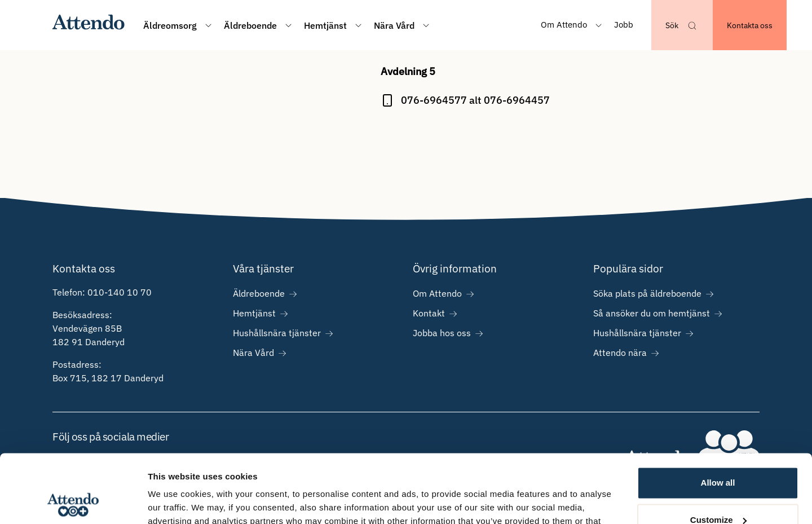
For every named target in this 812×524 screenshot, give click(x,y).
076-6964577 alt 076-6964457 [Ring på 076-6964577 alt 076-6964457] (475, 100)
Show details (174, 502)
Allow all (718, 419)
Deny (718, 493)
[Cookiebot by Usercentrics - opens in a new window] (73, 502)
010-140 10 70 (120, 292)
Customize (718, 455)
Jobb (624, 25)
